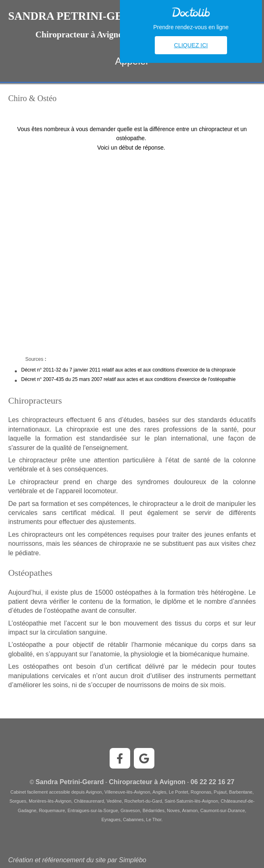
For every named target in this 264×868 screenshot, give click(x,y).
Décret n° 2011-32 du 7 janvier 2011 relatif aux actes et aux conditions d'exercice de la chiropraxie (129, 370)
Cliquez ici (191, 45)
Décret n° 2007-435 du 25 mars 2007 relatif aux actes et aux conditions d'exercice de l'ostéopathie (129, 379)
